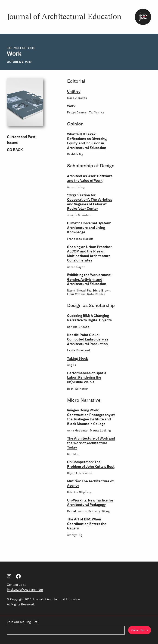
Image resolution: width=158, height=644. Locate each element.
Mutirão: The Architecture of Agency (90, 483)
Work (71, 106)
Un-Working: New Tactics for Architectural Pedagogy (90, 503)
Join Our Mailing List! (23, 622)
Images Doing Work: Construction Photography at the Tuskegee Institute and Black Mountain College (91, 417)
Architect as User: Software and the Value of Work (90, 178)
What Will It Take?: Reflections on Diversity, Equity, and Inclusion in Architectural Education (87, 141)
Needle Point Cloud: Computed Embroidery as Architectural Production (88, 339)
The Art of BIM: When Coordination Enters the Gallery (87, 524)
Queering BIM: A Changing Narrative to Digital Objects (89, 318)
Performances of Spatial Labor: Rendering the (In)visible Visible (87, 378)
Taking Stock (77, 358)
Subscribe (138, 630)
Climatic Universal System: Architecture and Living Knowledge (89, 228)
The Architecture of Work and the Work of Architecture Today (91, 443)
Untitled (74, 91)
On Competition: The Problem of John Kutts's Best (91, 464)
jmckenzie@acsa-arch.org (25, 590)
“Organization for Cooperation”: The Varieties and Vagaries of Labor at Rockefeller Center (90, 202)
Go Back (15, 150)
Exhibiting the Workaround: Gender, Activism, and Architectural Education (89, 279)
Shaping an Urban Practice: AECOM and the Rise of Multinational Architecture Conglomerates (89, 254)
